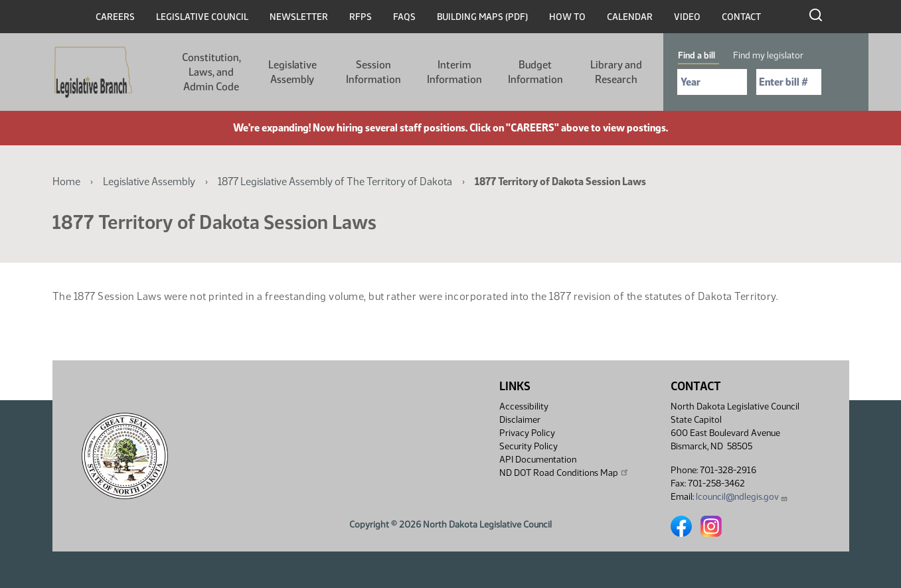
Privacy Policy (527, 433)
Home (66, 182)
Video (687, 17)
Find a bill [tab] (696, 55)
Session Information (373, 72)
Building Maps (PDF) (482, 17)
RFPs (361, 17)
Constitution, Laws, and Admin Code (211, 72)
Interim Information (454, 72)
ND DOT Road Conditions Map (564, 473)
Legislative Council (202, 17)
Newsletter (299, 17)
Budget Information (535, 72)
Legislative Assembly (292, 72)
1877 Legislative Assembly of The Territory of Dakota (335, 182)
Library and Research (616, 72)
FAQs (404, 17)
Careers (115, 17)
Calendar (630, 17)
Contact (741, 17)
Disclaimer (520, 420)
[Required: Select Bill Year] (712, 82)
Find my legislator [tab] (768, 55)
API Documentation (538, 460)
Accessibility (524, 406)
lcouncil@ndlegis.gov (742, 497)
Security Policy (529, 446)
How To (567, 17)
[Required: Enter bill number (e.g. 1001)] (789, 82)
